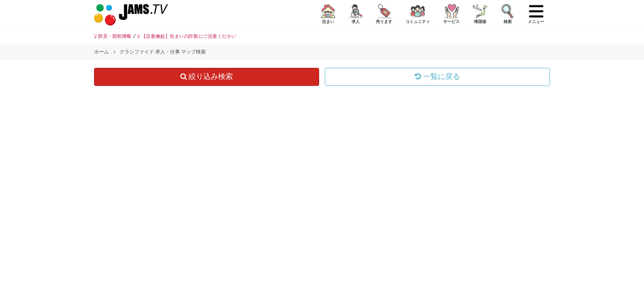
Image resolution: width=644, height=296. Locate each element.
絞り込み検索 (207, 76)
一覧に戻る (437, 76)
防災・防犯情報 (113, 36)
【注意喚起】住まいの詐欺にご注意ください (187, 36)
